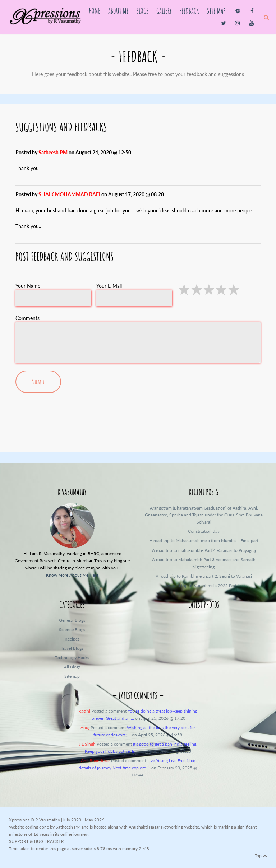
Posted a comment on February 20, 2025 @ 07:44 (138, 768)
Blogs (142, 11)
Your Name (28, 286)
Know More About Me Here (72, 575)
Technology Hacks (72, 658)
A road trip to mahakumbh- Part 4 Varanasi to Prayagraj (204, 550)
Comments (27, 318)
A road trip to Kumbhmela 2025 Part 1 (204, 585)
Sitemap (72, 676)
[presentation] (138, 421)
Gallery (164, 11)
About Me (118, 11)
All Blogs (72, 667)
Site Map (216, 11)
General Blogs (72, 620)
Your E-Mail (109, 286)
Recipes (72, 639)
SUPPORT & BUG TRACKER (36, 841)
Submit (38, 382)
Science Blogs (72, 630)
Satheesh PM (68, 827)
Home (95, 11)
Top (261, 856)
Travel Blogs (72, 648)
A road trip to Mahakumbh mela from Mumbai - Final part (204, 541)
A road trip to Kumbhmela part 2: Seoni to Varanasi (204, 576)
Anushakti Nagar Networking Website (164, 827)
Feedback (189, 11)
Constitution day (204, 531)
